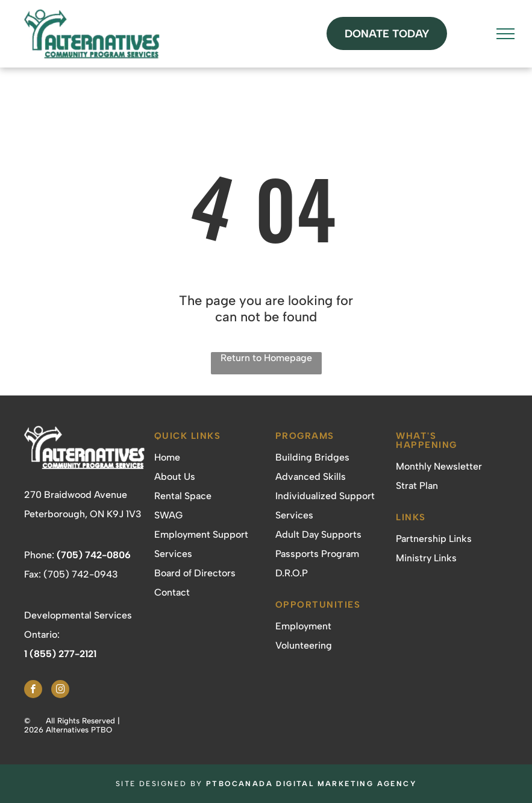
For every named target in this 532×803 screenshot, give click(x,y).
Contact (172, 592)
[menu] (505, 34)
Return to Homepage (266, 358)
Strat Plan (417, 486)
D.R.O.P (292, 573)
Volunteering (304, 645)
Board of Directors (195, 573)
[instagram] (60, 691)
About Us (175, 477)
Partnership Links (434, 539)
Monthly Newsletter (439, 466)
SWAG (168, 515)
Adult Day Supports (318, 534)
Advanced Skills (311, 477)
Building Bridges (312, 457)
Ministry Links (426, 558)
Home (167, 457)
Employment (303, 626)
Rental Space (183, 496)
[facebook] (33, 691)
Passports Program (317, 554)
